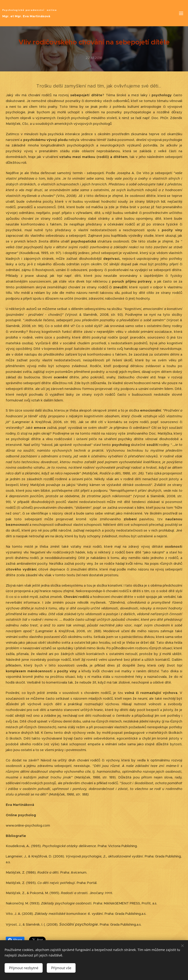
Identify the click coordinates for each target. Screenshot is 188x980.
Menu (181, 13)
